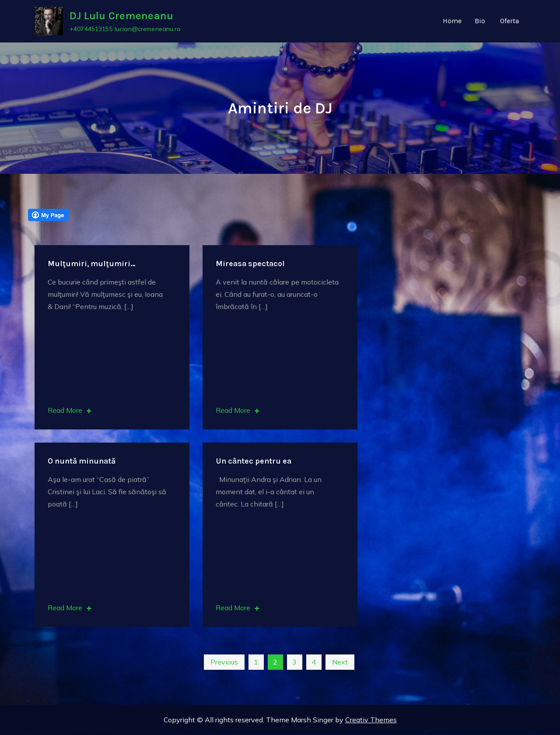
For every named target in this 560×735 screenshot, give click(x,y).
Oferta (509, 21)
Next (340, 662)
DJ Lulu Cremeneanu (121, 16)
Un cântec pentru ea (254, 461)
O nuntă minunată (82, 461)
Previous (224, 662)
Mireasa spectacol (250, 264)
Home (452, 21)
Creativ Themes (371, 720)
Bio (480, 21)
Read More (70, 411)
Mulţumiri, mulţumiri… (92, 264)
